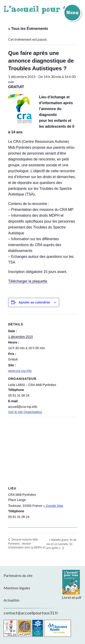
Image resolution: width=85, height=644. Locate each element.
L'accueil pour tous (42, 9)
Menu (72, 12)
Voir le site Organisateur (25, 412)
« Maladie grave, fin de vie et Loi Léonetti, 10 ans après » (61, 544)
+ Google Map (53, 506)
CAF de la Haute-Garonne (38, 628)
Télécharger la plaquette (28, 281)
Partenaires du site (18, 575)
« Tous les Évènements (28, 29)
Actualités (12, 600)
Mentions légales (17, 588)
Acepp (25, 628)
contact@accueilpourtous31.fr (31, 613)
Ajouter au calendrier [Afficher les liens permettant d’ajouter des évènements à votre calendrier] (34, 302)
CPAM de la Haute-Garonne (57, 628)
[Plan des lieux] (42, 450)
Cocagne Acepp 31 (10, 628)
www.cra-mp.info (20, 371)
